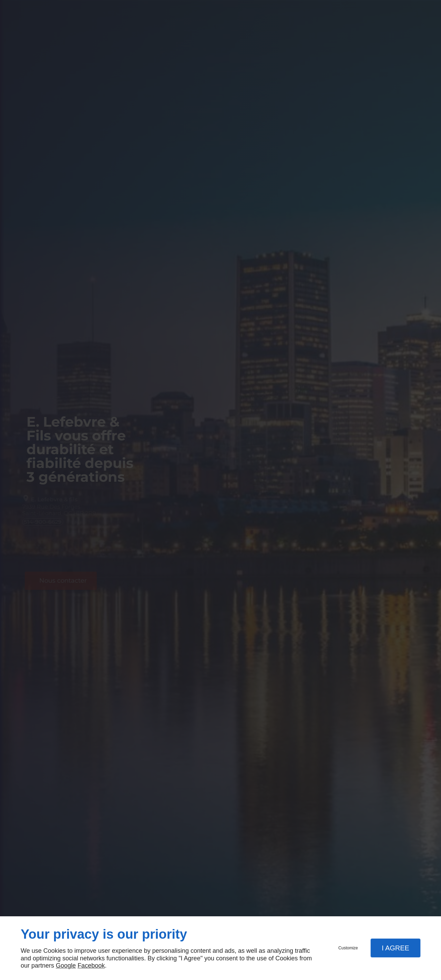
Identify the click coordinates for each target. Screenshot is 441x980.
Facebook (91, 966)
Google (66, 966)
